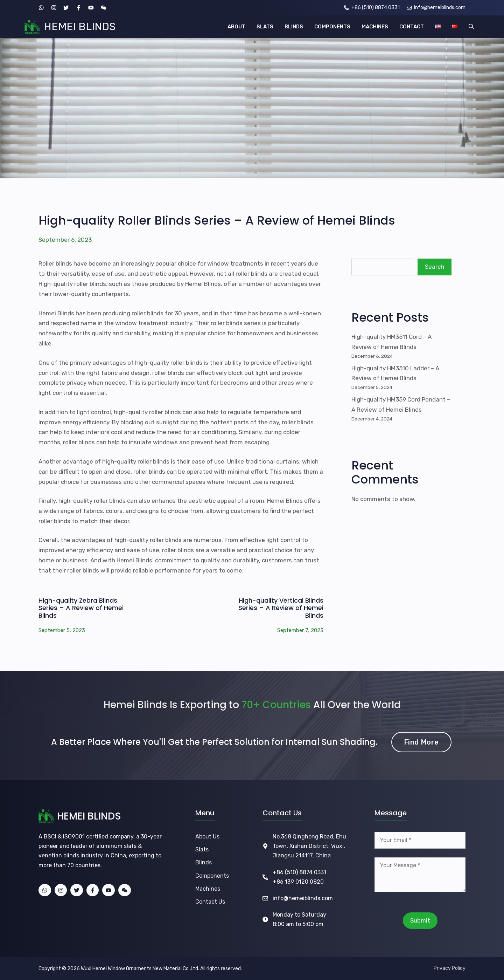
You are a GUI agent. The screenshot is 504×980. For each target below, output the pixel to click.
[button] (471, 27)
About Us (207, 837)
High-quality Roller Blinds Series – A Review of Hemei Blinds (217, 220)
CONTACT (412, 27)
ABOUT (236, 27)
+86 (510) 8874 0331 (299, 872)
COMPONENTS (332, 27)
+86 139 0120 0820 (298, 882)
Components (212, 876)
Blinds (204, 862)
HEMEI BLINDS (80, 27)
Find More (421, 742)
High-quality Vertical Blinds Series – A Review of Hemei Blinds (281, 608)
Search (435, 267)
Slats (202, 849)
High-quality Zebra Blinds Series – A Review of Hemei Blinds (81, 608)
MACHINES (375, 27)
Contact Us (210, 902)
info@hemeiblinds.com (303, 898)
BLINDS (294, 27)
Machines (208, 889)
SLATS (265, 27)
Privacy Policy (450, 968)
